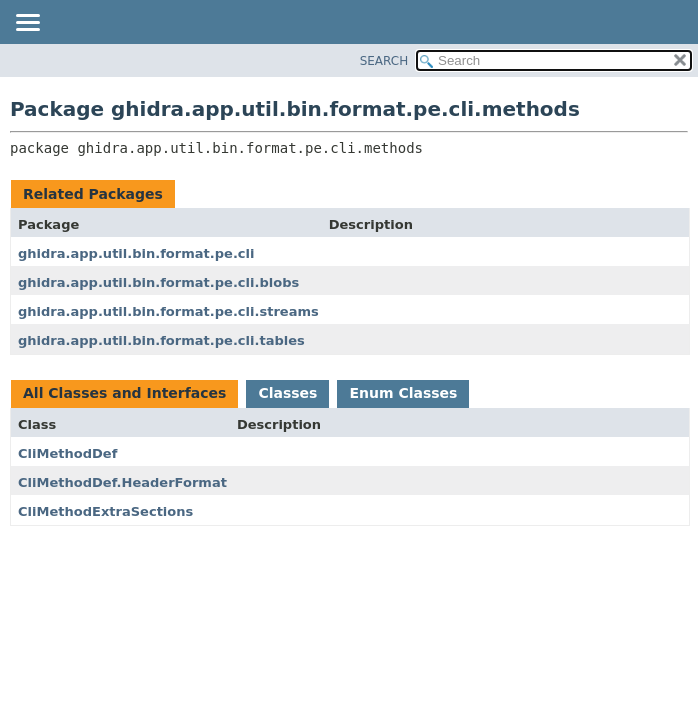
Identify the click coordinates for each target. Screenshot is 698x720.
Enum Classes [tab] (403, 393)
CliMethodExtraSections (105, 511)
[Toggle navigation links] (27, 24)
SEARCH (384, 61)
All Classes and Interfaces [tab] (124, 393)
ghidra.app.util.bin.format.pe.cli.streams (168, 311)
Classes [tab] (287, 393)
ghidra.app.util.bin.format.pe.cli (136, 253)
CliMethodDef (67, 453)
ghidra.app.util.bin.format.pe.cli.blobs (158, 282)
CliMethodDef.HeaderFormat (122, 482)
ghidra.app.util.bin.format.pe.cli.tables (161, 340)
